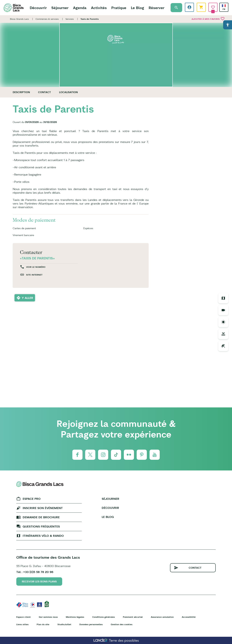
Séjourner (60, 8)
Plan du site (43, 624)
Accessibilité (189, 617)
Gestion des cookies (122, 624)
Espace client (23, 617)
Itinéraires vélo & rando (43, 536)
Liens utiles (22, 624)
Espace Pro (32, 499)
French (224, 6)
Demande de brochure (41, 517)
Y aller (27, 298)
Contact (44, 92)
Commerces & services (47, 19)
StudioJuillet (64, 624)
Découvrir (38, 8)
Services (70, 19)
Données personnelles (91, 624)
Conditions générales (103, 617)
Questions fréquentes (41, 526)
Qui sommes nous (48, 617)
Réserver (157, 8)
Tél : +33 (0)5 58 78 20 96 (35, 572)
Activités (99, 8)
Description (21, 92)
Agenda (80, 8)
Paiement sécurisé (133, 617)
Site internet (34, 275)
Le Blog (137, 8)
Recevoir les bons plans (39, 582)
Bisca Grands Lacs (19, 19)
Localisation (68, 92)
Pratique (119, 8)
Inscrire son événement (43, 508)
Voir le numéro (36, 267)
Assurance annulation (162, 617)
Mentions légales (75, 617)
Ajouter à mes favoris (208, 19)
